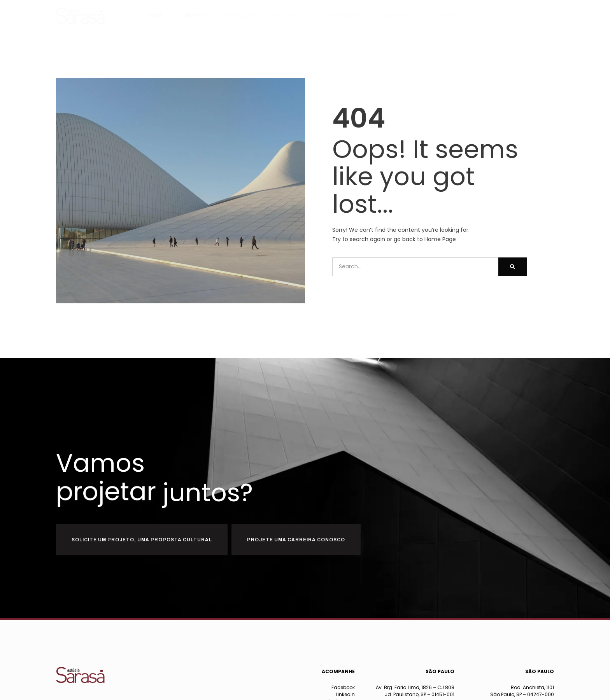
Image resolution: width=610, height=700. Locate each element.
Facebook (343, 687)
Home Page (440, 239)
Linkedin (345, 694)
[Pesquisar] (513, 267)
